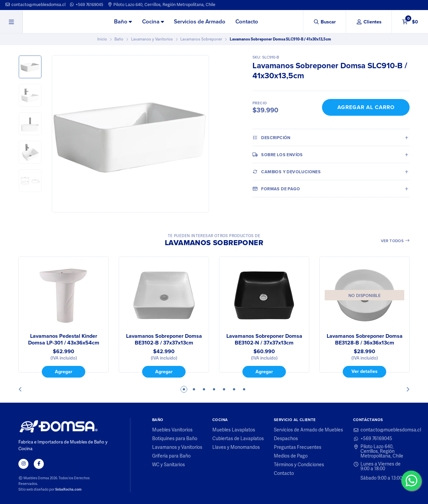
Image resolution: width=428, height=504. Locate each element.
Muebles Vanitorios (172, 430)
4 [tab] (214, 389)
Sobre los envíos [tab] (278, 155)
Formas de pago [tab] (276, 189)
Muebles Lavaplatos (234, 430)
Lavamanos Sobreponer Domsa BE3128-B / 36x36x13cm (365, 339)
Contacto (247, 22)
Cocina (153, 22)
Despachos (286, 439)
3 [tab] (204, 389)
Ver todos (395, 241)
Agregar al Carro (366, 107)
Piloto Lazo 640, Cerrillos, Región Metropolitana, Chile (162, 5)
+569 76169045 (86, 5)
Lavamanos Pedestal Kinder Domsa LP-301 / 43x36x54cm (64, 339)
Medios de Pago (291, 456)
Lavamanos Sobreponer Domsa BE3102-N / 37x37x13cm (264, 339)
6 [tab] (234, 389)
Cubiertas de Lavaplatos (238, 439)
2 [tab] (194, 389)
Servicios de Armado (200, 22)
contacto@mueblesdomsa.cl (35, 5)
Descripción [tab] (272, 137)
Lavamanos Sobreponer (201, 39)
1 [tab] (184, 389)
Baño (123, 22)
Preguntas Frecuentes (298, 447)
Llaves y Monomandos (236, 447)
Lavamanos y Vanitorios (152, 39)
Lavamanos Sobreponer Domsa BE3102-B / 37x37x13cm (164, 339)
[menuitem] (123, 22)
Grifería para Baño (171, 456)
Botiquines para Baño (175, 439)
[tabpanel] (64, 317)
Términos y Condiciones (299, 465)
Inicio (102, 39)
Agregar (64, 371)
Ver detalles (364, 371)
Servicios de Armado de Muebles (308, 430)
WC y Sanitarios (169, 465)
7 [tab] (244, 389)
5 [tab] (224, 389)
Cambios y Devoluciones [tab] (287, 172)
